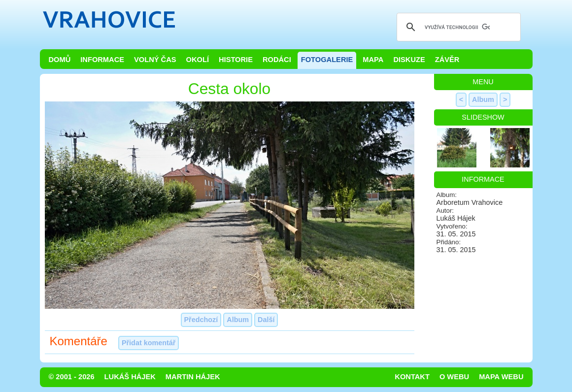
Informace (102, 60)
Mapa (373, 60)
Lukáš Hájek (130, 377)
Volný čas (155, 60)
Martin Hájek (193, 377)
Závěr (447, 60)
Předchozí (201, 320)
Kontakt (412, 377)
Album (238, 320)
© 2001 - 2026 (72, 377)
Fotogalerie (327, 60)
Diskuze (409, 60)
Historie (236, 60)
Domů (60, 60)
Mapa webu (501, 377)
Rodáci (277, 60)
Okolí (198, 60)
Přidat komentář (149, 343)
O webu (454, 377)
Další (266, 320)
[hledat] (457, 27)
